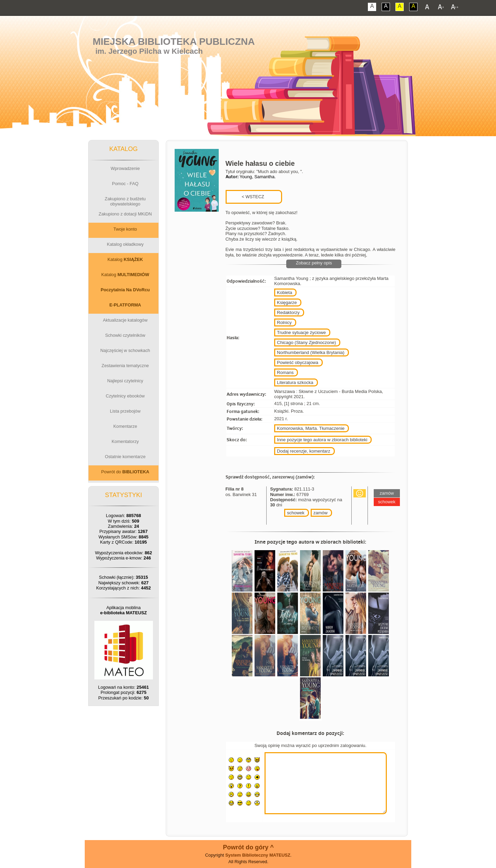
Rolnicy (284, 322)
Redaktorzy (288, 312)
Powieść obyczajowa (298, 362)
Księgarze (287, 302)
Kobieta (285, 292)
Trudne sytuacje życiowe (301, 332)
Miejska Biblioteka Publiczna (174, 42)
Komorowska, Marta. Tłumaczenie (311, 428)
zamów (321, 513)
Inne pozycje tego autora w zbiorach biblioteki (322, 440)
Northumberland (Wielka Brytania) (311, 352)
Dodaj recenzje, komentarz (304, 451)
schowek (296, 513)
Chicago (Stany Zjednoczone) (306, 342)
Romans (285, 372)
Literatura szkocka (295, 382)
